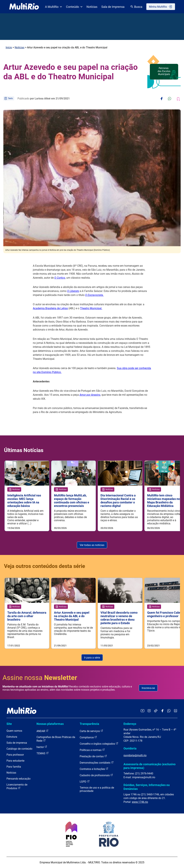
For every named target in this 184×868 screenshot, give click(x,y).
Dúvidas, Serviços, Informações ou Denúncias (147, 787)
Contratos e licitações (94, 769)
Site (9, 724)
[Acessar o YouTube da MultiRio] (142, 711)
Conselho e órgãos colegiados (99, 744)
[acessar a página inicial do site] (24, 7)
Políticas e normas (92, 750)
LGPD (85, 781)
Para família (14, 767)
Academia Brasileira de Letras (50, 308)
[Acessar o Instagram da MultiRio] (149, 711)
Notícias (92, 7)
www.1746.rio (140, 802)
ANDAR (42, 731)
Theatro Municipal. (91, 308)
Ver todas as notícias (92, 545)
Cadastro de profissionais (96, 775)
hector (42, 747)
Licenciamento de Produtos (17, 786)
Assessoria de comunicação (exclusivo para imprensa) (149, 766)
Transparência (89, 724)
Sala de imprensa (17, 743)
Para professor (15, 755)
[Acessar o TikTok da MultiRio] (156, 711)
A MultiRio (53, 7)
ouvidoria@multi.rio (135, 755)
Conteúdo (74, 7)
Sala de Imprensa (113, 7)
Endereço (130, 724)
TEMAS (43, 753)
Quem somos (14, 731)
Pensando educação (18, 779)
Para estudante (15, 761)
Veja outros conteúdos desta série (44, 566)
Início (9, 47)
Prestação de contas (93, 756)
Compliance (88, 737)
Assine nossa (40, 678)
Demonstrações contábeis (97, 763)
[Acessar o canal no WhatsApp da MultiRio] (169, 711)
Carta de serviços (91, 731)
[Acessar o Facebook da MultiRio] (162, 711)
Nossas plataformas (50, 724)
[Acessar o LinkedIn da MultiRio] (175, 711)
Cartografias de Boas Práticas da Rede (56, 739)
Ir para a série (92, 658)
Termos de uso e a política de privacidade (97, 789)
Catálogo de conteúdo (19, 749)
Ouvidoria (130, 749)
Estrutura (12, 737)
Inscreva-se (148, 688)
